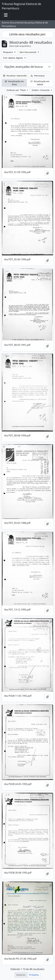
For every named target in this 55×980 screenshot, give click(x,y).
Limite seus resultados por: (28, 34)
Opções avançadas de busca (23, 67)
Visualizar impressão (15, 76)
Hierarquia (38, 76)
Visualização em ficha (14, 83)
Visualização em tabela (40, 83)
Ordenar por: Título (16, 90)
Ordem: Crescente (41, 90)
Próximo (34, 975)
